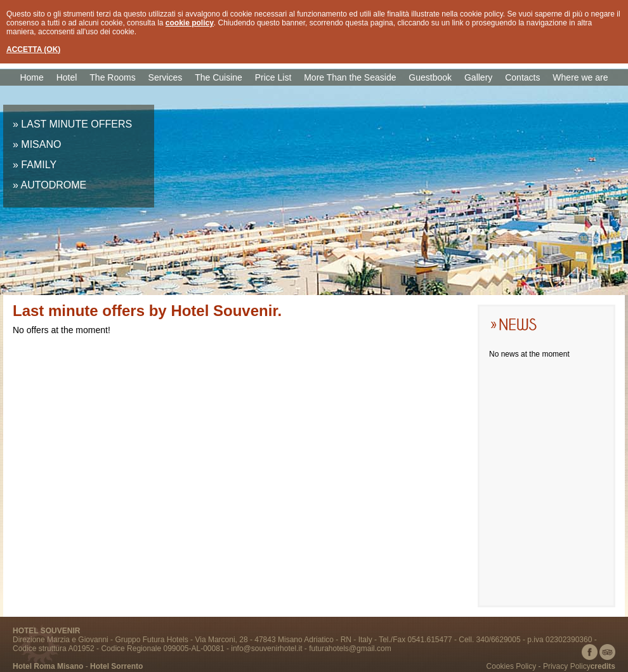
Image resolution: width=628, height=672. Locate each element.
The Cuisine (219, 77)
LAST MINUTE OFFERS (76, 124)
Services (166, 77)
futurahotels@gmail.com (350, 649)
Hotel (67, 77)
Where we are (580, 77)
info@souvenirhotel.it (266, 649)
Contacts (522, 77)
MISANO (41, 144)
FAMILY (39, 165)
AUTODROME (53, 185)
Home (31, 77)
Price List (273, 77)
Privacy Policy (567, 666)
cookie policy (190, 23)
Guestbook (430, 77)
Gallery (478, 77)
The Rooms (112, 77)
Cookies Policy (512, 666)
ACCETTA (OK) (33, 49)
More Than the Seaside (350, 77)
